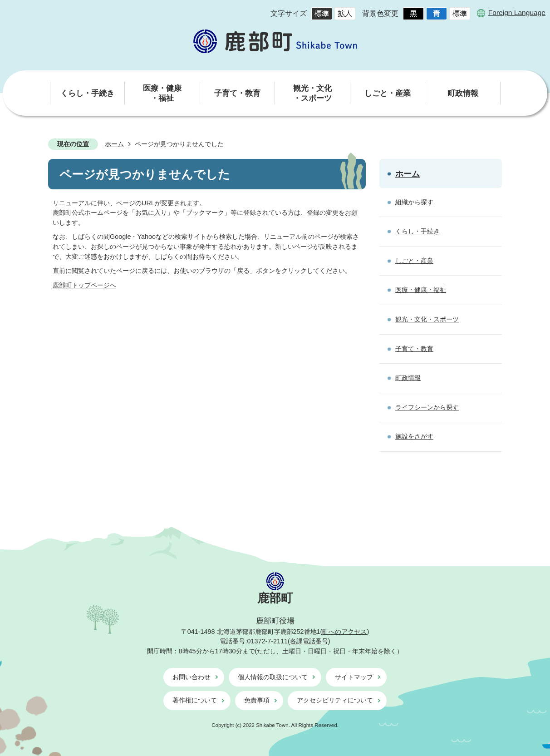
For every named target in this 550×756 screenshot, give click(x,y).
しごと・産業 (414, 261)
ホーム (114, 144)
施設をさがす (414, 436)
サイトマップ (354, 677)
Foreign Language (517, 13)
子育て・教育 (414, 349)
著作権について (195, 700)
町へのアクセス (344, 632)
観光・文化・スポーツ (427, 319)
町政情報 (408, 378)
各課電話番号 (309, 641)
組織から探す (414, 202)
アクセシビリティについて (335, 700)
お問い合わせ (192, 677)
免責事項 (257, 700)
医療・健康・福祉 (421, 290)
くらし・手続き (417, 231)
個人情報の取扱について (273, 677)
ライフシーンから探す (427, 407)
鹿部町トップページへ (84, 285)
